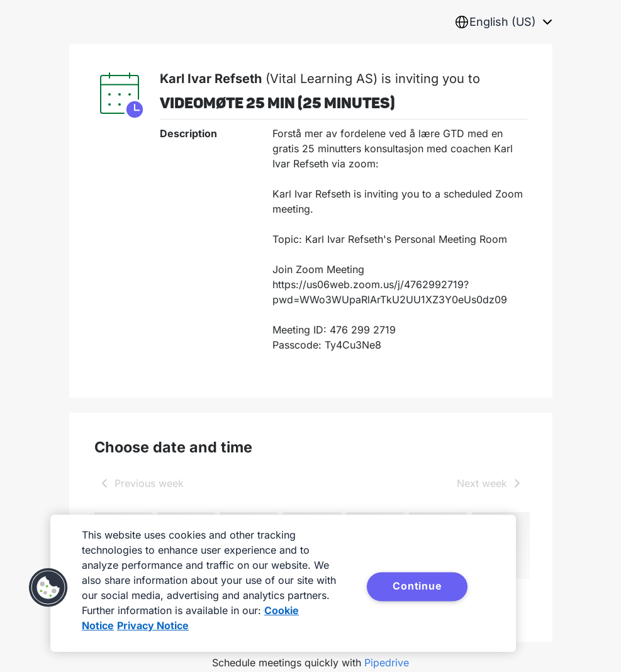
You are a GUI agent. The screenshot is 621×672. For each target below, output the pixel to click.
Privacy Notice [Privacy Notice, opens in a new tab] (153, 625)
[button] (48, 588)
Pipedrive (387, 663)
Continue (417, 586)
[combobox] (503, 22)
